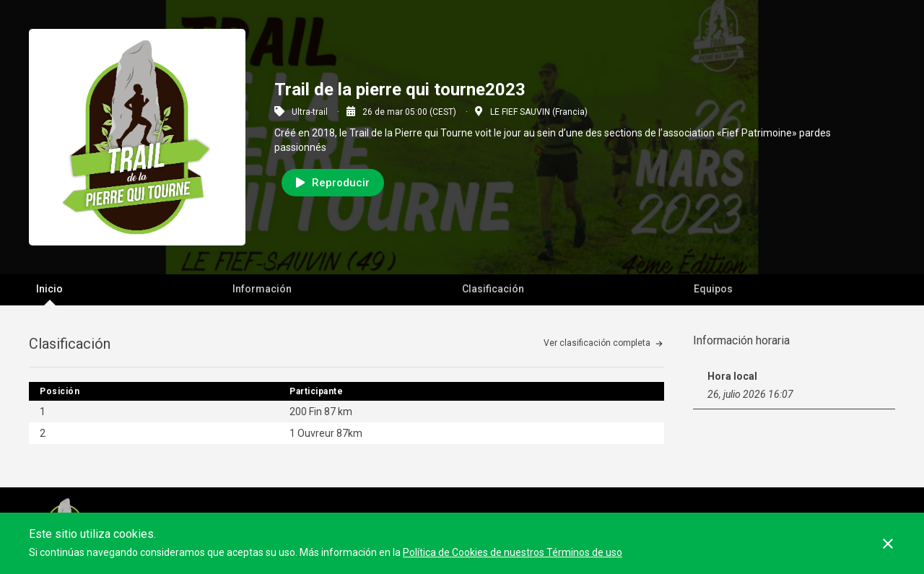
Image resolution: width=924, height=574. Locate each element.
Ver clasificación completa (597, 343)
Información (262, 289)
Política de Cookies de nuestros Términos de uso (513, 552)
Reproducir (333, 183)
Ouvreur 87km (330, 433)
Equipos (713, 289)
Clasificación (493, 289)
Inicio (49, 289)
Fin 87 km (331, 412)
